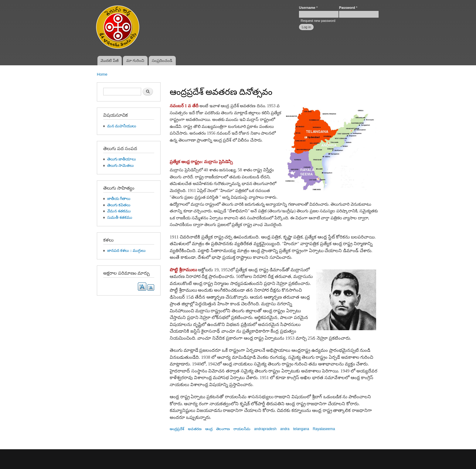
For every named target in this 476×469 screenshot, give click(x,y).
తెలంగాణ (223, 429)
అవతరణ (195, 429)
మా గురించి (135, 61)
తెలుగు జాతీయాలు (121, 159)
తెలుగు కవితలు (119, 205)
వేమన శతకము (119, 211)
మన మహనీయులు (122, 126)
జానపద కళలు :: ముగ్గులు (126, 251)
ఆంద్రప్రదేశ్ (177, 429)
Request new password (318, 21)
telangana (301, 429)
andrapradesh (265, 429)
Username (308, 8)
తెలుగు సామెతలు (120, 166)
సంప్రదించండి (162, 61)
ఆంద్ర (209, 429)
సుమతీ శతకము (120, 217)
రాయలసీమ (242, 429)
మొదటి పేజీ (110, 61)
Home (102, 74)
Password (348, 8)
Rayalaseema (324, 429)
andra (285, 429)
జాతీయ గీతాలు (119, 199)
